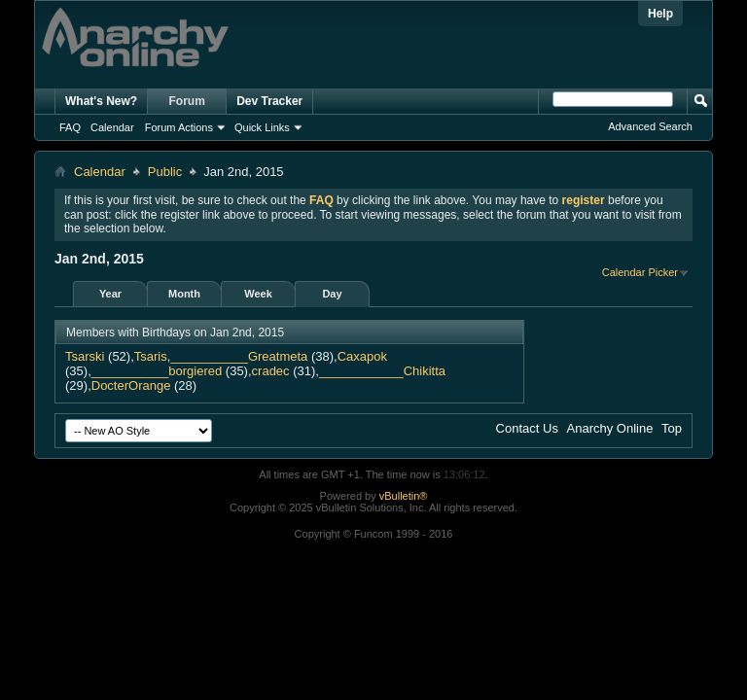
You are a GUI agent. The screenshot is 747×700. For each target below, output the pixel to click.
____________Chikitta (382, 371)
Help (660, 14)
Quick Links (262, 127)
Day (332, 294)
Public (165, 172)
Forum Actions (179, 127)
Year (110, 294)
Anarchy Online (610, 428)
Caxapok (362, 356)
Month (184, 294)
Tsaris (151, 356)
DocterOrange (131, 385)
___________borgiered (157, 371)
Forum (187, 101)
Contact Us (527, 428)
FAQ (70, 127)
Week (258, 294)
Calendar (112, 127)
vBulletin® (404, 496)
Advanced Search (650, 126)
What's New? (101, 101)
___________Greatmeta (239, 356)
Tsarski (85, 356)
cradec (271, 371)
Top (672, 428)
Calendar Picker (640, 272)
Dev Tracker (269, 101)
